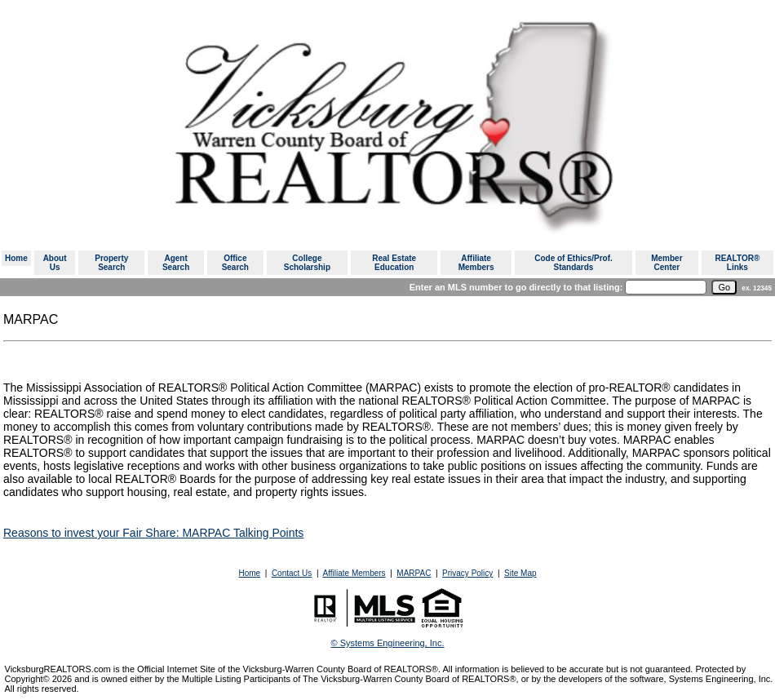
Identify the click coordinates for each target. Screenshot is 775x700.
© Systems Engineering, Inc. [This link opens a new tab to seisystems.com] (388, 643)
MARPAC (414, 573)
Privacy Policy (467, 573)
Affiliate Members (476, 263)
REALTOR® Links (737, 263)
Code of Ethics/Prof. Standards (573, 263)
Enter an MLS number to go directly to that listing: (516, 287)
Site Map (520, 573)
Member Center (666, 263)
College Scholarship (307, 263)
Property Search (111, 263)
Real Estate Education (394, 263)
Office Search (235, 263)
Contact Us (292, 573)
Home (16, 258)
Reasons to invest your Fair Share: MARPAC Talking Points (153, 533)
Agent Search (176, 263)
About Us (55, 263)
